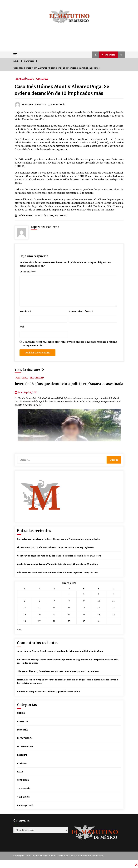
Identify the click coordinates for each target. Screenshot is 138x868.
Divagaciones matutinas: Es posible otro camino (54, 691)
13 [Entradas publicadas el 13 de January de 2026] (39, 608)
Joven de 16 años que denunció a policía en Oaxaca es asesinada (69, 384)
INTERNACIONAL (25, 746)
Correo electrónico (81, 311)
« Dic (19, 630)
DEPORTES (23, 721)
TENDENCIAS (23, 797)
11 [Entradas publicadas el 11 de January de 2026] (113, 601)
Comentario (28, 272)
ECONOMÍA (22, 730)
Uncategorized (25, 805)
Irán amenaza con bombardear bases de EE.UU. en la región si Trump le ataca (58, 572)
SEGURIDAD (37, 378)
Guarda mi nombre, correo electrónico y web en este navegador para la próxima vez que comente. (70, 344)
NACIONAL (42, 79)
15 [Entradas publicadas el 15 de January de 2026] (69, 608)
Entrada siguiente (29, 370)
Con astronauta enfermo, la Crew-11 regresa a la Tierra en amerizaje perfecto (58, 539)
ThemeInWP (97, 856)
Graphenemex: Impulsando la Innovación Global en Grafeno (71, 651)
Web (22, 327)
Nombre (25, 311)
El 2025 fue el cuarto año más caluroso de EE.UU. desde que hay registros (55, 547)
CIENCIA (21, 713)
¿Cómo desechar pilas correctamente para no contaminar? (68, 671)
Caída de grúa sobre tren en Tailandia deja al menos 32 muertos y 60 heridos (57, 564)
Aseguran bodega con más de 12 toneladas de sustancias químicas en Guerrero (59, 556)
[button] (96, 55)
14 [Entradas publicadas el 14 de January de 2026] (54, 608)
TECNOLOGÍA (24, 788)
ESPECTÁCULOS (25, 79)
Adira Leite (23, 659)
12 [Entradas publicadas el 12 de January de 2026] (25, 608)
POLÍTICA (22, 763)
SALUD (20, 772)
